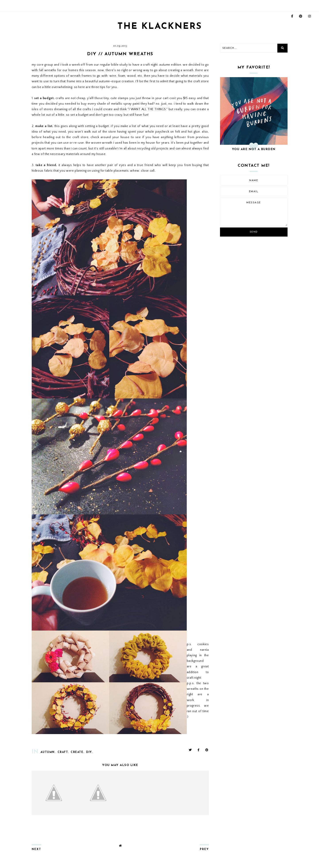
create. (78, 752)
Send (254, 232)
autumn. (48, 752)
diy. (89, 752)
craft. (63, 752)
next (36, 849)
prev (204, 849)
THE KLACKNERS (159, 27)
